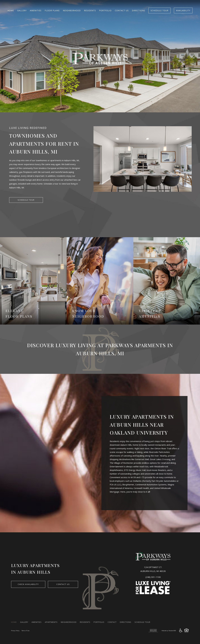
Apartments (56, 622)
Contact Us (122, 10)
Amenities (36, 10)
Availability (183, 10)
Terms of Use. (27, 631)
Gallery (22, 10)
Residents (90, 10)
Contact (123, 622)
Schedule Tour (159, 10)
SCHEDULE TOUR (26, 200)
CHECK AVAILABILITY (30, 585)
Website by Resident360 (168, 631)
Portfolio (105, 10)
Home (11, 10)
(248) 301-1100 (153, 577)
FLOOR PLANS (52, 10)
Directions (138, 10)
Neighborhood (72, 10)
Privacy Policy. (16, 631)
